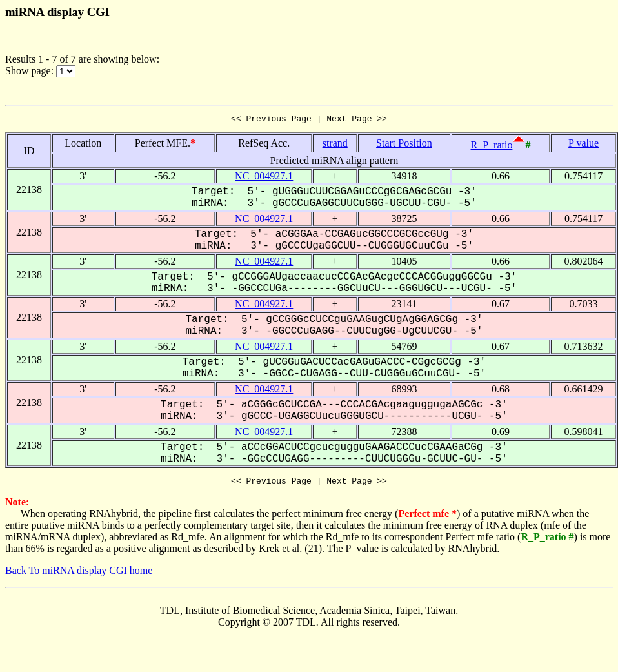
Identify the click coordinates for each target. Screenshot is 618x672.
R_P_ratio (492, 147)
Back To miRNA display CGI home (79, 574)
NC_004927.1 (264, 178)
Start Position (404, 145)
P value (583, 145)
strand (335, 145)
